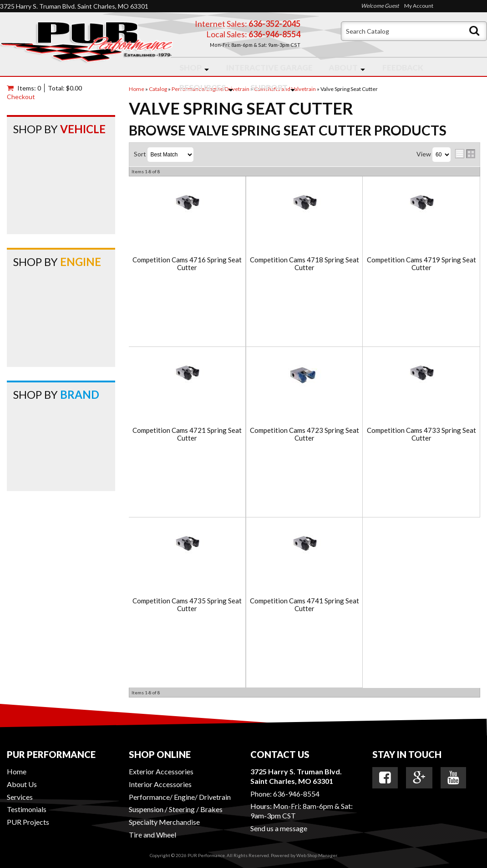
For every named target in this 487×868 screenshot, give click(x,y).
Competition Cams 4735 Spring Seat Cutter (187, 605)
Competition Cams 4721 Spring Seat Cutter (187, 434)
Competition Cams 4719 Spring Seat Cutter (421, 263)
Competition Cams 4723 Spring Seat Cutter (304, 434)
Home (17, 771)
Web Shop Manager (317, 855)
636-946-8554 (296, 794)
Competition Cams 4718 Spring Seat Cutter (304, 263)
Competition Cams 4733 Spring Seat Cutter (421, 434)
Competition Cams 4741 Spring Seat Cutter (304, 605)
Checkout (21, 97)
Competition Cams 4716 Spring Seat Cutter (187, 263)
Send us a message (279, 828)
